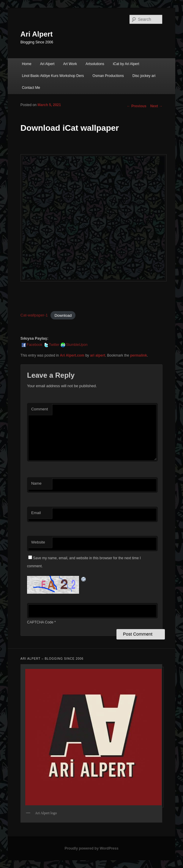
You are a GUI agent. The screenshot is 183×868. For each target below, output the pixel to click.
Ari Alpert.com (72, 355)
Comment (40, 409)
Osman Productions (108, 76)
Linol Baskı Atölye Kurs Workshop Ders (53, 76)
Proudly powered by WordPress (91, 848)
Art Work (70, 64)
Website (38, 542)
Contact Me (31, 88)
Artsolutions (95, 64)
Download (63, 315)
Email (36, 513)
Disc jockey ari (144, 76)
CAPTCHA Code (40, 622)
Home (27, 64)
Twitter (51, 345)
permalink (139, 355)
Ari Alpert (37, 34)
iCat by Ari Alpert (126, 64)
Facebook (32, 345)
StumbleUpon (74, 345)
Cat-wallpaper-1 (34, 315)
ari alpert (98, 355)
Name (36, 483)
